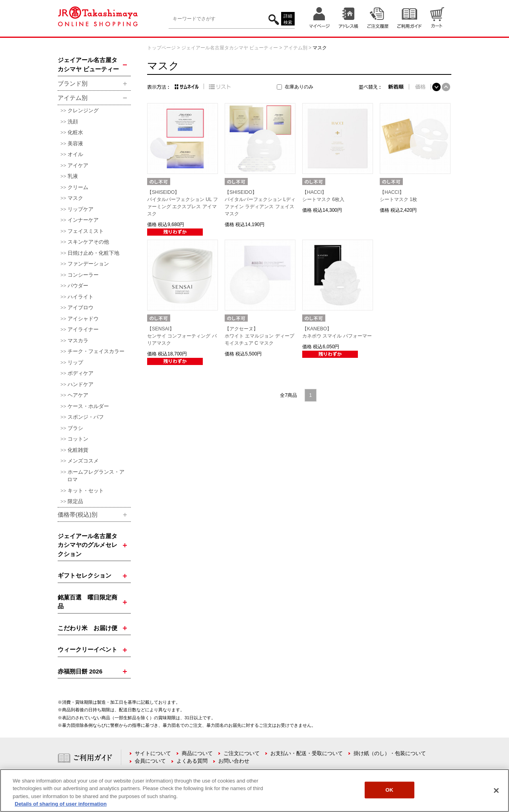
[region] (254, 791)
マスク (75, 198)
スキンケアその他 (88, 242)
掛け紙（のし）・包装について (390, 753)
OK (389, 790)
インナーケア (83, 220)
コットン (78, 439)
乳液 (73, 176)
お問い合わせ (234, 761)
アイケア (78, 165)
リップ (75, 362)
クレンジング (83, 110)
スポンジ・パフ (86, 417)
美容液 (75, 143)
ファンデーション (88, 264)
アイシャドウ (83, 319)
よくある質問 (192, 761)
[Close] (496, 791)
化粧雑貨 (78, 450)
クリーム (78, 187)
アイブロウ (81, 307)
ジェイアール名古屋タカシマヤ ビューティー (230, 48)
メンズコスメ (83, 461)
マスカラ (78, 341)
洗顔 (73, 122)
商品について (197, 753)
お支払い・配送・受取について (307, 753)
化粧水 (75, 132)
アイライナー (83, 329)
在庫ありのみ (299, 87)
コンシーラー (83, 275)
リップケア (81, 209)
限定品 (75, 501)
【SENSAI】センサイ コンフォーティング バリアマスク (182, 336)
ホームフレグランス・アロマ (96, 476)
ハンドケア (81, 384)
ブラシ (75, 428)
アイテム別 (295, 48)
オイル (75, 154)
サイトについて (153, 753)
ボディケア (81, 373)
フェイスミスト (86, 231)
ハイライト (81, 297)
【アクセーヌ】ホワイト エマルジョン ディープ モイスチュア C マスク (259, 336)
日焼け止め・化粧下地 (93, 253)
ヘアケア (78, 395)
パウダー (78, 286)
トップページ (161, 48)
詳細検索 (288, 19)
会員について (150, 761)
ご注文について (242, 753)
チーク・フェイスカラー (96, 351)
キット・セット (86, 491)
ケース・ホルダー (88, 406)
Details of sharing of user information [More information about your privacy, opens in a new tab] (61, 804)
